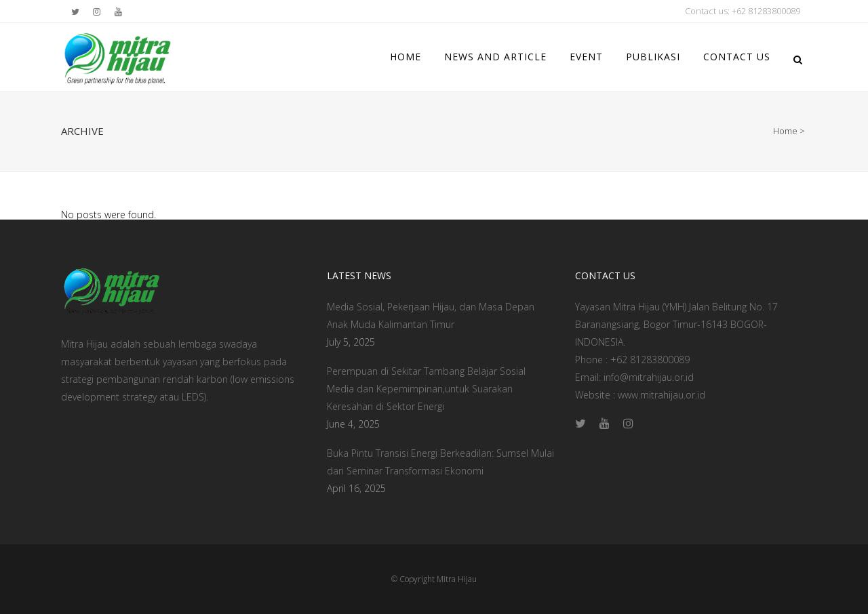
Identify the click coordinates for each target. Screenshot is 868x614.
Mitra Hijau (457, 579)
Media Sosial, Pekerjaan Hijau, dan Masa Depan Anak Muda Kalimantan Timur (431, 315)
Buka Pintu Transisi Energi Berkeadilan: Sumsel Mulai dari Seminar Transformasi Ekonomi (440, 462)
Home (785, 131)
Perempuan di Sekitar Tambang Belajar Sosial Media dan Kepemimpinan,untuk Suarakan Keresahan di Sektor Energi (426, 389)
